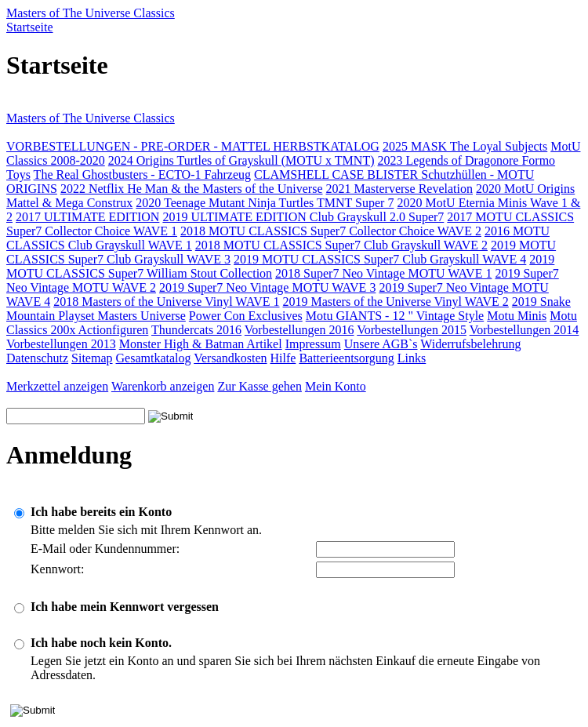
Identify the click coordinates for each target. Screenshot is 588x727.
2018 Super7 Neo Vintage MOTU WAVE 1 (383, 273)
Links (412, 358)
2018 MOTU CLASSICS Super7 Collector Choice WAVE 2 (331, 231)
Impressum (313, 344)
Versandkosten (230, 358)
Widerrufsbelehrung (470, 344)
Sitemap (92, 358)
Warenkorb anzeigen (163, 386)
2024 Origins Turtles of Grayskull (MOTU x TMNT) (241, 160)
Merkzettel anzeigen (57, 386)
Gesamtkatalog (154, 358)
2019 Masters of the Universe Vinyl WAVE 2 (396, 302)
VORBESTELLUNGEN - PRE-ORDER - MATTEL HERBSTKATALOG (193, 146)
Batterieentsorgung (346, 358)
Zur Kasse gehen (260, 386)
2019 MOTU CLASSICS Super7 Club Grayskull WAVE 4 (380, 259)
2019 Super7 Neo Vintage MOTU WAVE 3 (267, 287)
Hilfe (283, 358)
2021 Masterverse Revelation (399, 189)
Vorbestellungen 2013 (61, 344)
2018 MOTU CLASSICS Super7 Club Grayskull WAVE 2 (341, 245)
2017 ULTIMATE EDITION (87, 217)
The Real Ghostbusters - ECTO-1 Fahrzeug (142, 174)
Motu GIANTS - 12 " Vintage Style (395, 316)
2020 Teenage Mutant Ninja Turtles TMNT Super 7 (265, 203)
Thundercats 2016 (196, 330)
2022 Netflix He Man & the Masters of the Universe (192, 189)
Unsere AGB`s (381, 344)
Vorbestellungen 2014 (524, 330)
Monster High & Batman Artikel (201, 344)
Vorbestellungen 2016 (299, 330)
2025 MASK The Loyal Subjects (465, 146)
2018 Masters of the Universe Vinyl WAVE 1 (166, 302)
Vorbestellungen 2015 (412, 330)
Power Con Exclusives (246, 316)
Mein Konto (336, 386)
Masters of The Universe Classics (91, 13)
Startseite (30, 27)
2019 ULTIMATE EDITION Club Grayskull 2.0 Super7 (303, 217)
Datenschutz (37, 358)
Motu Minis (517, 316)
